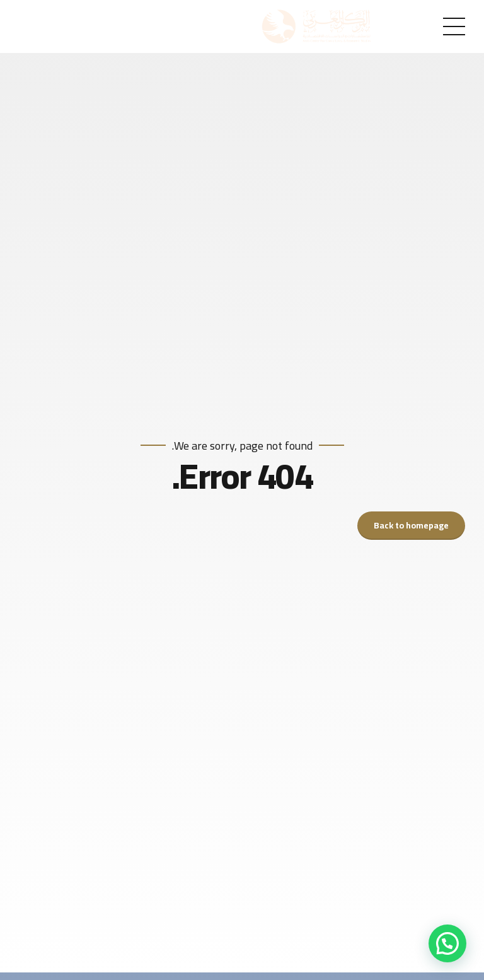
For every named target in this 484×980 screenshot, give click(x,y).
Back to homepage (411, 525)
